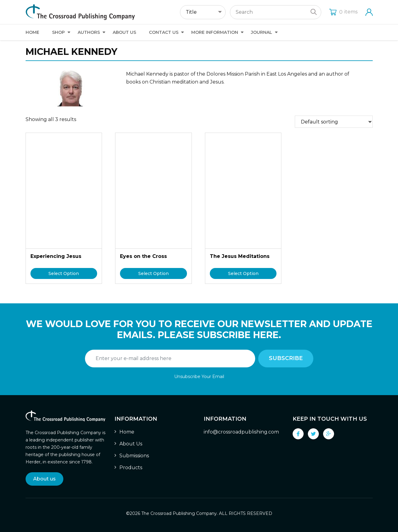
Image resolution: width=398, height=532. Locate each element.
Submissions (134, 456)
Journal (262, 32)
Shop (58, 32)
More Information (215, 32)
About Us (124, 32)
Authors (89, 32)
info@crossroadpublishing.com (241, 432)
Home (32, 32)
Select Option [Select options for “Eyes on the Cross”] (153, 273)
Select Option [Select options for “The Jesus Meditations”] (243, 273)
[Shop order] (334, 122)
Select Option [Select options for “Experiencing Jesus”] (64, 273)
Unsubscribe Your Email (199, 377)
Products (131, 468)
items (343, 12)
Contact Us (164, 32)
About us (44, 479)
